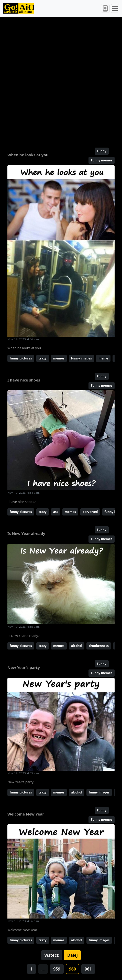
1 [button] (31, 969)
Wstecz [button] (51, 955)
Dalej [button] (72, 955)
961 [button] (88, 969)
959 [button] (57, 969)
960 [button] (73, 969)
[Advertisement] (61, 80)
